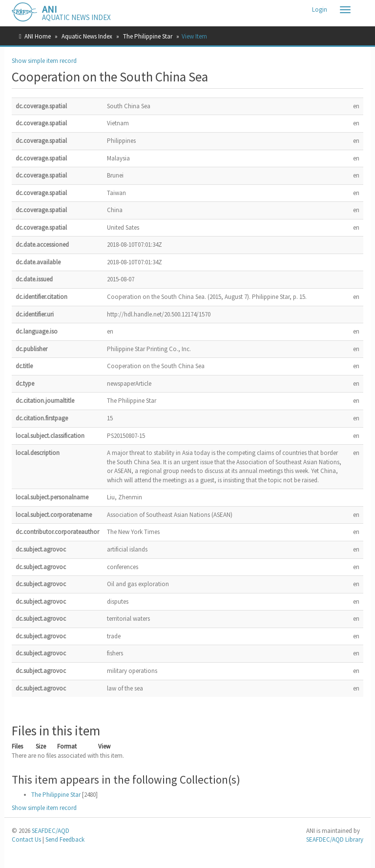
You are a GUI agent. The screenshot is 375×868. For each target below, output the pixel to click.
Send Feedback (65, 839)
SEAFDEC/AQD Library (335, 839)
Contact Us (26, 839)
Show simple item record (44, 61)
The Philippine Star (148, 36)
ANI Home (38, 36)
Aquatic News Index (87, 36)
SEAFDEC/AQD (51, 831)
